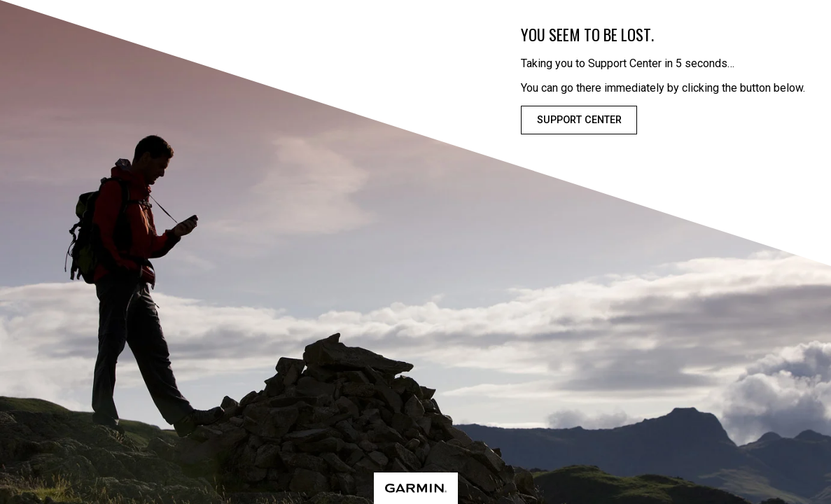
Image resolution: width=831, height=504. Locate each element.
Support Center (579, 120)
